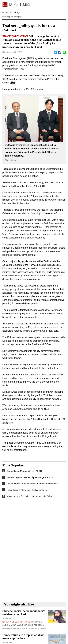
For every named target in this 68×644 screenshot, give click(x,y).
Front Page (15, 12)
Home (5, 12)
